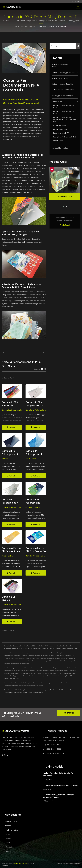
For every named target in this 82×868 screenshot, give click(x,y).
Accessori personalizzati (61, 148)
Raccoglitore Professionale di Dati (65, 137)
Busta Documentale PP (61, 133)
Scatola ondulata (8, 693)
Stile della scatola (11, 830)
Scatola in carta (54, 690)
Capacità (8, 838)
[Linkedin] (8, 755)
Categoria (24, 26)
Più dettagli (65, 225)
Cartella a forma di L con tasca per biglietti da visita (36, 551)
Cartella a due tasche (61, 129)
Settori (7, 834)
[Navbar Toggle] (78, 7)
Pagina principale (11, 821)
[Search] (63, 46)
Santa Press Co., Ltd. (20, 863)
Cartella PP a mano (60, 125)
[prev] (3, 352)
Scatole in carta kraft (60, 78)
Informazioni (9, 847)
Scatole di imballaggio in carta (63, 72)
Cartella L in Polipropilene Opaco (33, 503)
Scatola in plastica (45, 690)
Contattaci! (69, 713)
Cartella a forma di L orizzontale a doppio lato (11, 551)
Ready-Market (76, 863)
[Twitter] (5, 755)
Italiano (77, 2)
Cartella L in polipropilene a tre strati (10, 454)
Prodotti (8, 826)
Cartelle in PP (33, 26)
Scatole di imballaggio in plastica (61, 65)
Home (17, 26)
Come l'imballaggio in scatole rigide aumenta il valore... (59, 796)
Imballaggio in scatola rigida (62, 95)
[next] (44, 352)
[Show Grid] (42, 369)
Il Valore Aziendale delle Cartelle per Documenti (58, 774)
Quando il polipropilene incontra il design (60, 785)
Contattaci (40, 693)
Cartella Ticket (58, 141)
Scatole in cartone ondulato (62, 84)
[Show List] (45, 369)
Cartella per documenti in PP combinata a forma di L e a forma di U (65, 119)
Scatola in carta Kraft (65, 690)
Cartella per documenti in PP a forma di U (64, 112)
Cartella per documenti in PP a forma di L (53, 26)
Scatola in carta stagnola (21, 693)
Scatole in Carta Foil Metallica (63, 90)
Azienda (8, 843)
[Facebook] (3, 755)
